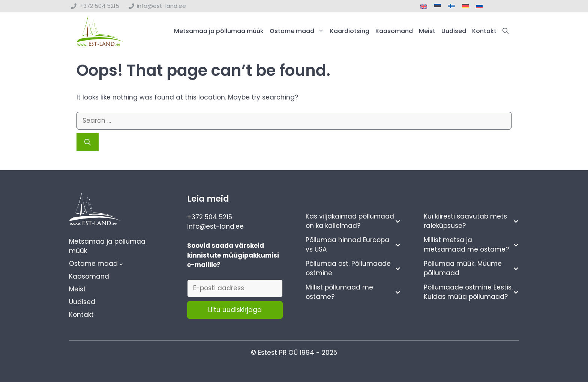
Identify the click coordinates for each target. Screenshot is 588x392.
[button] (505, 31)
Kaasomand (394, 31)
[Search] (88, 142)
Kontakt (484, 31)
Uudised (454, 31)
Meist (427, 31)
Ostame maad (298, 31)
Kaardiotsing (350, 31)
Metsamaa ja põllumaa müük (219, 31)
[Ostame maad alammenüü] (121, 264)
